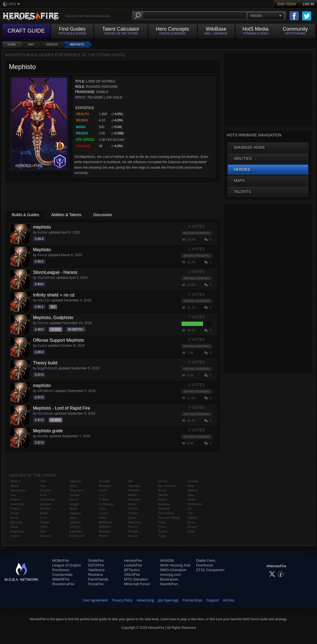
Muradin (134, 490)
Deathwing (47, 499)
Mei (131, 481)
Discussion (103, 215)
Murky (132, 495)
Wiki (31, 45)
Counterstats (62, 575)
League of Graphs (66, 565)
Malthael (105, 531)
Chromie (46, 490)
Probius (133, 513)
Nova (132, 504)
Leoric (103, 490)
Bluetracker (169, 579)
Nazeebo (134, 499)
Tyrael (162, 536)
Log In (308, 4)
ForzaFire (96, 584)
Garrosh (45, 536)
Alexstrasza (18, 490)
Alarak (15, 486)
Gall (42, 531)
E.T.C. (44, 518)
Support (213, 600)
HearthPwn (169, 584)
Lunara (103, 513)
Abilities (243, 158)
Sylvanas (164, 504)
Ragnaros (135, 522)
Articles (229, 600)
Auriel (14, 518)
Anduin (15, 499)
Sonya (162, 490)
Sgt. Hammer (167, 486)
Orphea (133, 508)
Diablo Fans (206, 560)
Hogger (74, 504)
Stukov (163, 499)
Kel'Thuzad (77, 536)
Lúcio (102, 508)
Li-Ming (104, 499)
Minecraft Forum (137, 584)
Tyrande (193, 481)
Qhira (132, 518)
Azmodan (17, 522)
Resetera (96, 575)
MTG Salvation (136, 579)
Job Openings (168, 600)
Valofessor (97, 570)
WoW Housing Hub (175, 565)
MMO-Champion (173, 570)
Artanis (15, 508)
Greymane (76, 490)
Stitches (163, 495)
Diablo (44, 513)
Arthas (15, 513)
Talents (243, 192)
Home (12, 45)
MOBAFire (61, 560)
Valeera (192, 490)
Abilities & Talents (66, 215)
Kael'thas (75, 531)
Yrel (190, 513)
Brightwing (18, 531)
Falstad (45, 522)
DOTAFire (96, 565)
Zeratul (192, 527)
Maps (239, 181)
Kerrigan (105, 481)
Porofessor (61, 570)
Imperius (75, 513)
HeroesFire (133, 560)
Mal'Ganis (106, 522)
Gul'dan (74, 495)
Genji (73, 486)
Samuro (163, 481)
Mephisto (77, 45)
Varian (192, 499)
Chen (43, 481)
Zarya (191, 522)
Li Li (102, 495)
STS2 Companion (210, 570)
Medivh (104, 536)
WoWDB (167, 560)
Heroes (52, 45)
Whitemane (195, 504)
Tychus (163, 531)
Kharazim (105, 486)
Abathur (16, 481)
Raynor (133, 527)
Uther (191, 486)
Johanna (75, 522)
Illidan (73, 508)
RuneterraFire (63, 584)
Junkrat (74, 527)
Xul (190, 508)
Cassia (15, 536)
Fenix (43, 527)
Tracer (162, 527)
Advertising (146, 600)
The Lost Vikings (169, 518)
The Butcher (166, 513)
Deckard (45, 504)
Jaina (73, 518)
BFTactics (132, 570)
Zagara (192, 518)
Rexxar (133, 536)
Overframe (205, 565)
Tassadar (164, 508)
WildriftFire (61, 579)
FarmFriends (98, 579)
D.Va (43, 495)
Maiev (103, 518)
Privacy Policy (122, 600)
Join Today (287, 4)
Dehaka (45, 508)
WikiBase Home (250, 147)
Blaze (14, 527)
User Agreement (95, 600)
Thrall (162, 522)
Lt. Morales (106, 504)
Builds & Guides (26, 215)
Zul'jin (191, 531)
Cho (42, 486)
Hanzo (74, 499)
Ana (13, 495)
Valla (191, 495)
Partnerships (192, 600)
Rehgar (133, 531)
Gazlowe (75, 481)
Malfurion (105, 527)
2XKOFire (132, 575)
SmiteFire (96, 560)
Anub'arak (17, 504)
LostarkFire (133, 565)
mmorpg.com (171, 575)
